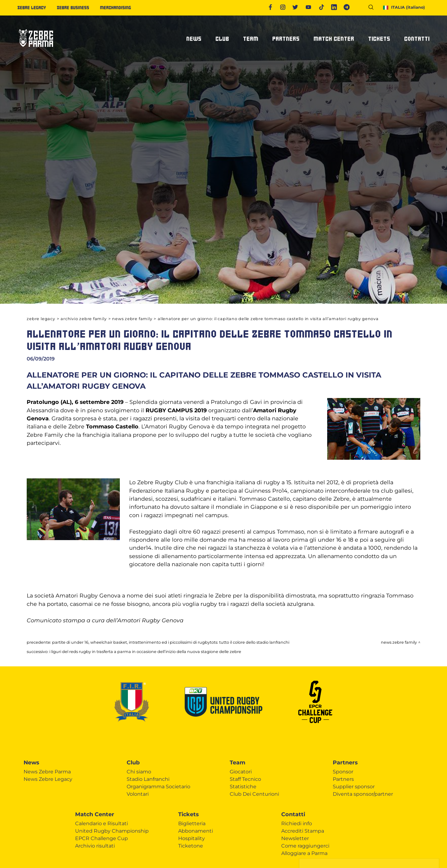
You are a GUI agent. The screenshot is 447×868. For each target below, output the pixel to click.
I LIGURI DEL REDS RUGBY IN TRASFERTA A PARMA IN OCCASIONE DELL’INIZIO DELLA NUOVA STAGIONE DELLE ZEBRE (145, 652)
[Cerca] (373, 8)
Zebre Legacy (41, 319)
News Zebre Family (132, 319)
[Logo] (36, 49)
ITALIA (404, 7)
